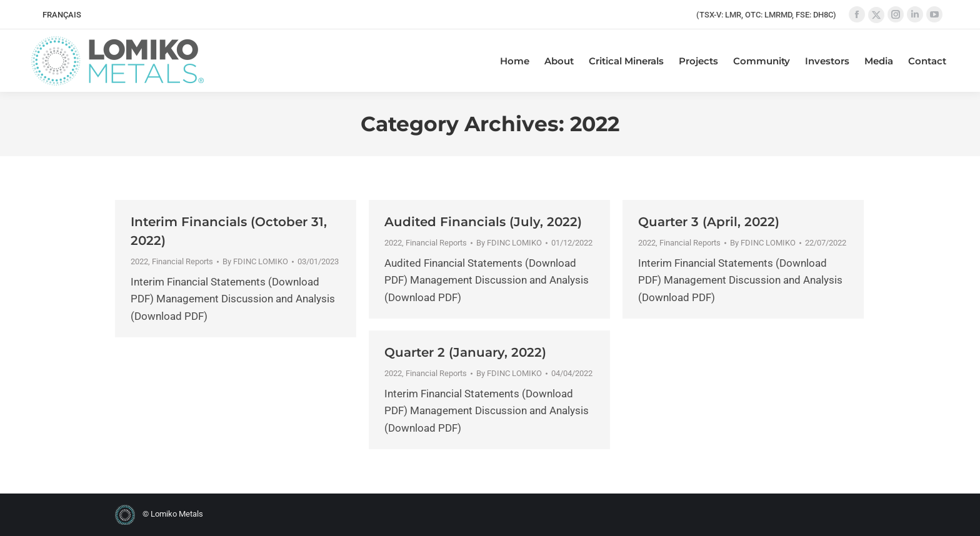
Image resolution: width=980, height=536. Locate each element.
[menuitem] (62, 15)
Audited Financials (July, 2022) (483, 222)
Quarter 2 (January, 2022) (465, 352)
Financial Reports (182, 261)
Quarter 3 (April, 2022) (709, 222)
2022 (139, 261)
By (255, 261)
